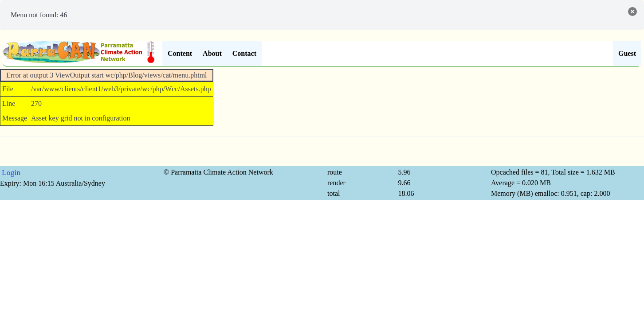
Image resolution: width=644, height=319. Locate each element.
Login (11, 172)
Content (180, 53)
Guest (627, 53)
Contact (244, 53)
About (212, 53)
